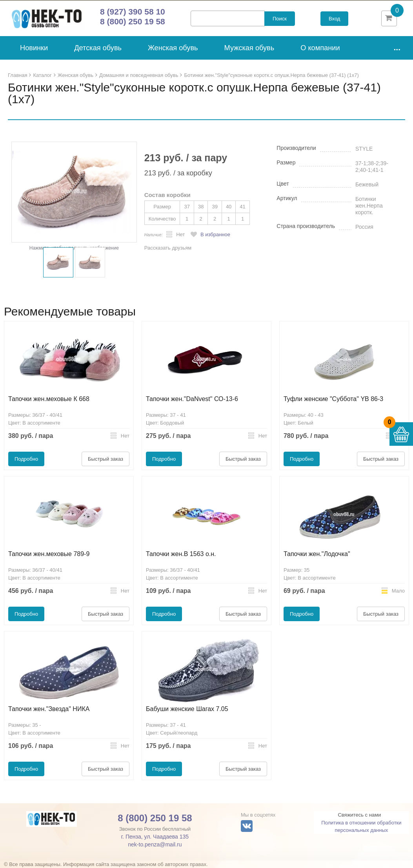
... (397, 47)
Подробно (26, 459)
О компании (320, 48)
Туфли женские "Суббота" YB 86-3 (333, 399)
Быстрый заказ (106, 459)
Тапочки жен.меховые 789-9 (49, 554)
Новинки (34, 48)
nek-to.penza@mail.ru (155, 844)
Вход (334, 19)
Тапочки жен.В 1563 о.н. (181, 554)
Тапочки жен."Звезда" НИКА (49, 709)
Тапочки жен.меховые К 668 (49, 399)
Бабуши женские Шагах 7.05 (187, 709)
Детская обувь (98, 48)
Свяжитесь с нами (359, 815)
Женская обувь (173, 48)
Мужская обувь (249, 48)
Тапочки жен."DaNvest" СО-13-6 (192, 399)
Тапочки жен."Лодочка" (317, 554)
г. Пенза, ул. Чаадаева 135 (155, 837)
